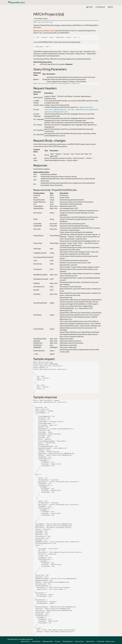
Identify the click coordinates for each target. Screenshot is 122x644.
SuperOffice (25, 641)
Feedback (100, 7)
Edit (111, 7)
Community (36, 641)
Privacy (58, 641)
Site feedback (68, 641)
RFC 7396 (50, 31)
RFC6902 (40, 31)
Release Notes (48, 641)
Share (90, 7)
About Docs (90, 641)
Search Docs (79, 641)
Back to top (110, 641)
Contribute (101, 641)
